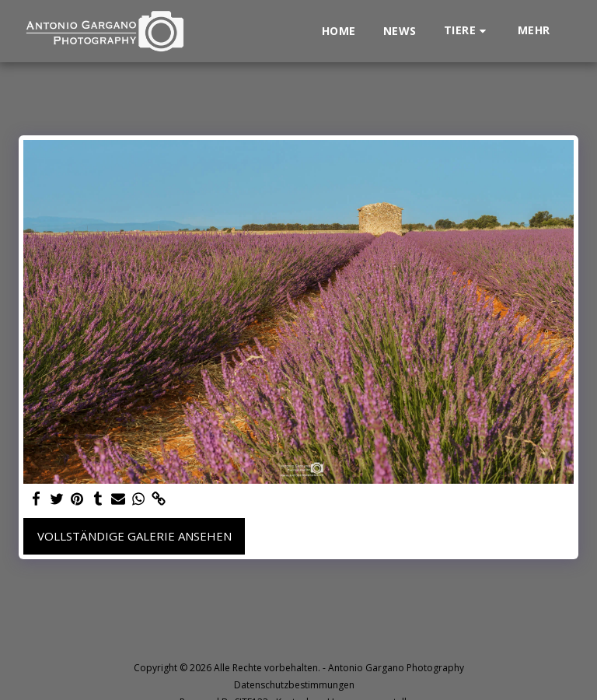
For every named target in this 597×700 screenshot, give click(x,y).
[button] (467, 31)
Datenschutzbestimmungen (294, 685)
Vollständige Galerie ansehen (134, 536)
